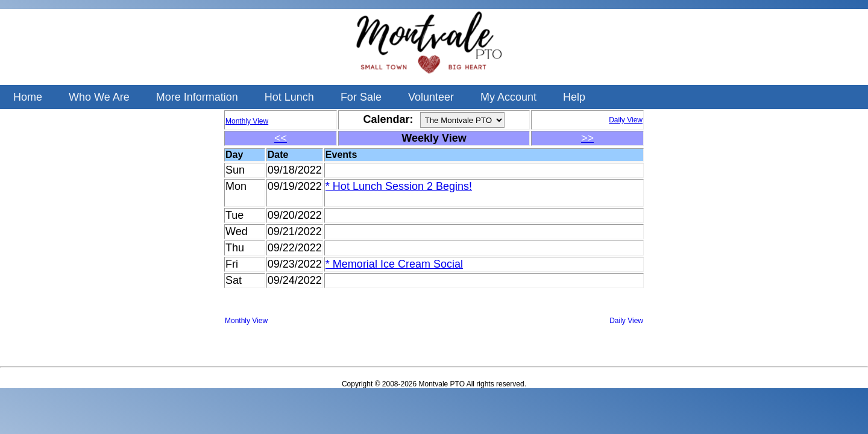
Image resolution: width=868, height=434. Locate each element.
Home (28, 97)
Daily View (626, 321)
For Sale (361, 97)
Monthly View (246, 321)
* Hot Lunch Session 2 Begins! (399, 186)
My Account (508, 97)
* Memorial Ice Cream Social (394, 264)
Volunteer (431, 97)
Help (574, 97)
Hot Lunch (289, 97)
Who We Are (99, 97)
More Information (197, 97)
